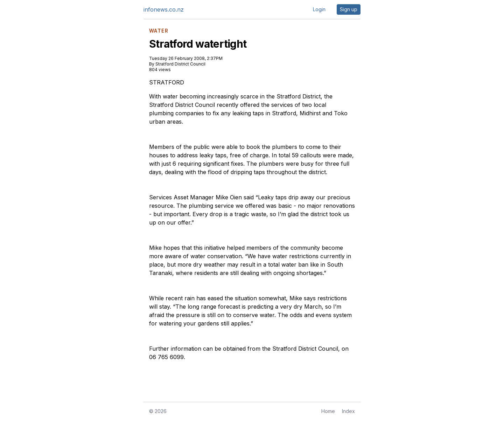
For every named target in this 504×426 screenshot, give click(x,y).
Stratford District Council (180, 64)
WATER (159, 31)
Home (328, 411)
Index (348, 411)
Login (319, 9)
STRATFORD (167, 82)
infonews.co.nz (164, 9)
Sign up (349, 9)
